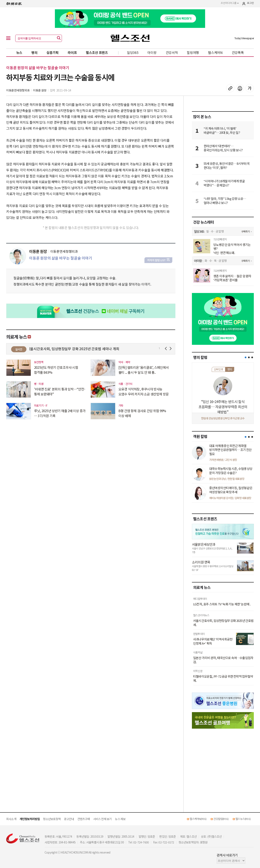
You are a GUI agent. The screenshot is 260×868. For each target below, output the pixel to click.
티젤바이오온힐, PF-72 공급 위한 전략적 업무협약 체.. (223, 678)
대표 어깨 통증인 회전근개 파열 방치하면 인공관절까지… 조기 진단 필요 (230, 450)
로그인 (250, 3)
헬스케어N (215, 52)
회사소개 (11, 819)
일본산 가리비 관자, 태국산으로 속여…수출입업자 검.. (223, 660)
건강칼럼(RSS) (221, 819)
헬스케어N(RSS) (198, 819)
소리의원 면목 (201, 562)
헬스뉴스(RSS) (243, 819)
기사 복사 (230, 88)
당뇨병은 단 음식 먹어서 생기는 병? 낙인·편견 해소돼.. (232, 249)
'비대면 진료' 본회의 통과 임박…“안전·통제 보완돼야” (60, 391)
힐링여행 (193, 52)
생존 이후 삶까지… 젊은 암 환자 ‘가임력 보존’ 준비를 (232, 278)
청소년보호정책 (52, 819)
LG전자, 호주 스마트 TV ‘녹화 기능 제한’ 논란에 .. (222, 604)
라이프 (72, 52)
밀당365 (133, 52)
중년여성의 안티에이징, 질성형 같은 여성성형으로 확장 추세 (231, 490)
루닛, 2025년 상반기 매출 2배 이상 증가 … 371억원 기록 (60, 413)
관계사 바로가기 (227, 855)
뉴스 (19, 52)
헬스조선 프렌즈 (97, 52)
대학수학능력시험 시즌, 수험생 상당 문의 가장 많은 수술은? (231, 471)
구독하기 (245, 231)
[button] (246, 357)
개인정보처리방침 (30, 819)
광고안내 (69, 819)
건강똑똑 (238, 52)
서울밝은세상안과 (204, 544)
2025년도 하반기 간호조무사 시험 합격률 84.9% (56, 370)
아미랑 (152, 52)
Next (171, 349)
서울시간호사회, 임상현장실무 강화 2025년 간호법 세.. (223, 623)
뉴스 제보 (120, 819)
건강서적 (172, 52)
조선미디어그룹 (230, 3)
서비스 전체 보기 (103, 819)
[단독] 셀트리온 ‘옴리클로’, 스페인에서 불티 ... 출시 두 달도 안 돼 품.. (144, 370)
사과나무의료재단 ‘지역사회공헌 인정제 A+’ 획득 (213, 641)
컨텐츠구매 (84, 819)
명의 (34, 52)
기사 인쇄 (240, 88)
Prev (167, 349)
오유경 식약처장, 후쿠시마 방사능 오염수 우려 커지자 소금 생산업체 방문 (144, 391)
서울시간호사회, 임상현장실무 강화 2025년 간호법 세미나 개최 (76, 349)
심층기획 (53, 52)
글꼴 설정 (250, 88)
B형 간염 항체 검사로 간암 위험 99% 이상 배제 (142, 413)
